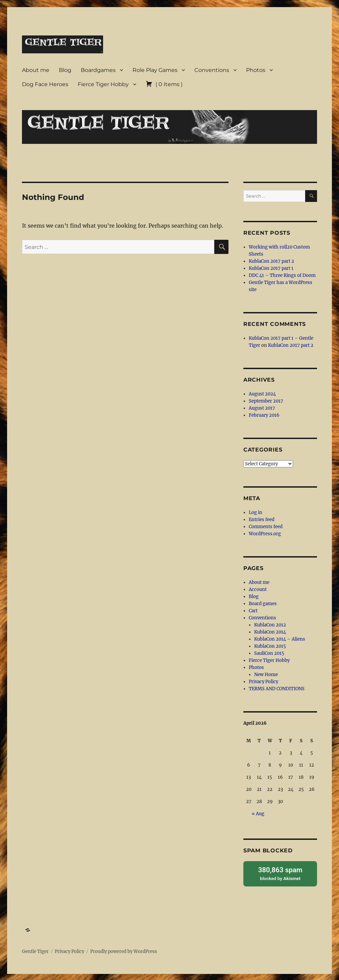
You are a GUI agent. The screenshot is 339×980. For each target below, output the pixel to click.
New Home (266, 675)
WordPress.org (265, 534)
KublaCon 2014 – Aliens (280, 639)
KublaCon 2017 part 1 (271, 268)
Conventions (212, 70)
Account (258, 589)
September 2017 (266, 401)
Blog (65, 70)
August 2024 (262, 394)
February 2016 (264, 415)
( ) (164, 84)
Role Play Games (155, 70)
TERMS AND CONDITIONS (277, 689)
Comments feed (266, 527)
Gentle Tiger (35, 950)
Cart (253, 611)
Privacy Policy (263, 682)
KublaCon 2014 (270, 632)
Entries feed (262, 520)
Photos (256, 70)
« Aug (258, 814)
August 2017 (262, 408)
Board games (263, 604)
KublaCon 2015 (270, 646)
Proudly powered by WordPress (124, 950)
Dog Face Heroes (45, 84)
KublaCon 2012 (270, 625)
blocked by (280, 873)
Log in (256, 512)
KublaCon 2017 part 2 (271, 261)
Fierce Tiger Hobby (103, 84)
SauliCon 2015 (269, 653)
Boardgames (98, 70)
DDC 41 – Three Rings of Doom (282, 275)
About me (36, 70)
